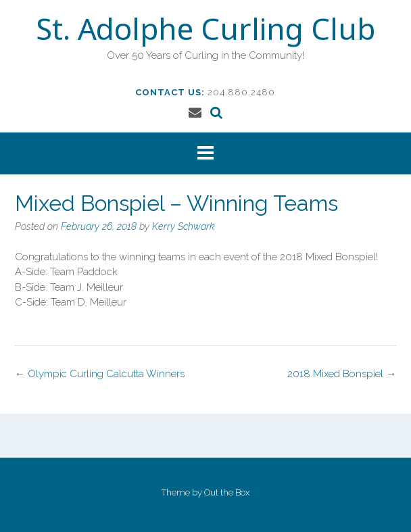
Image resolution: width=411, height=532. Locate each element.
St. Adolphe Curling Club (205, 32)
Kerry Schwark (184, 226)
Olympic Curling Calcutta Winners (100, 374)
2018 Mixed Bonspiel (342, 374)
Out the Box (227, 492)
